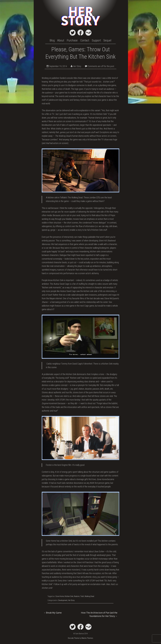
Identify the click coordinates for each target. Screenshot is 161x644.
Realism (77, 596)
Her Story (76, 66)
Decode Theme (74, 638)
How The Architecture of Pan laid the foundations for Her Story (99, 614)
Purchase (72, 40)
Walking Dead (89, 596)
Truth (82, 596)
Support (96, 40)
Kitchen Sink (69, 596)
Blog (52, 40)
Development (63, 600)
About (61, 40)
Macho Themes (87, 638)
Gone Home (60, 596)
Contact (85, 40)
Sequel (107, 40)
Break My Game (54, 613)
